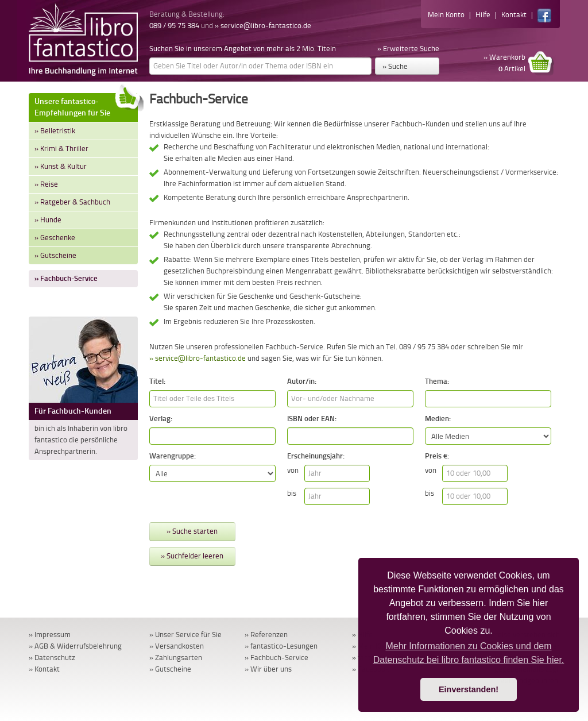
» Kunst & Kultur (61, 166)
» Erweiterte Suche (408, 49)
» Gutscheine (55, 255)
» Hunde (48, 220)
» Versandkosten (177, 646)
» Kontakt (44, 669)
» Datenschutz (52, 658)
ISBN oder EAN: (312, 419)
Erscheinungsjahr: (316, 456)
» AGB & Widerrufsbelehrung (75, 646)
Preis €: (437, 456)
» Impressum (50, 635)
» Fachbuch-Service (66, 278)
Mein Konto (446, 15)
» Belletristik (55, 131)
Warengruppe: (173, 456)
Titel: (157, 381)
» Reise (46, 184)
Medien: (438, 419)
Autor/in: (302, 381)
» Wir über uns (268, 669)
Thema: (437, 381)
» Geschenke (55, 238)
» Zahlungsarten (176, 658)
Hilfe (483, 15)
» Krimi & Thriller (61, 149)
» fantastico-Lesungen (281, 646)
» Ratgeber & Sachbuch (72, 202)
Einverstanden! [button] (469, 689)
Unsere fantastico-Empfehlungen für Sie (86, 105)
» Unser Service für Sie (185, 635)
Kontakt (514, 15)
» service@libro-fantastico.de (263, 26)
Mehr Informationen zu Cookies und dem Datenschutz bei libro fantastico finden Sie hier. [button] (469, 653)
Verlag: (161, 419)
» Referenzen (266, 635)
